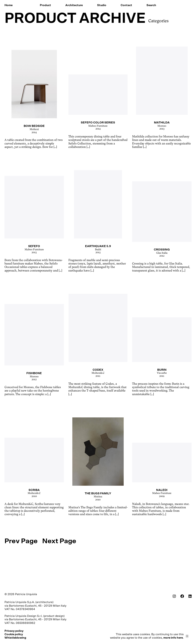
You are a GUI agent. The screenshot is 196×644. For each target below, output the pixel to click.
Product (45, 5)
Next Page (59, 541)
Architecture (74, 5)
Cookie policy (14, 634)
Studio (102, 5)
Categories (158, 21)
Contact (126, 5)
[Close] (187, 636)
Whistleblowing (15, 638)
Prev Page (21, 541)
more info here (173, 638)
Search (151, 5)
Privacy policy (14, 631)
